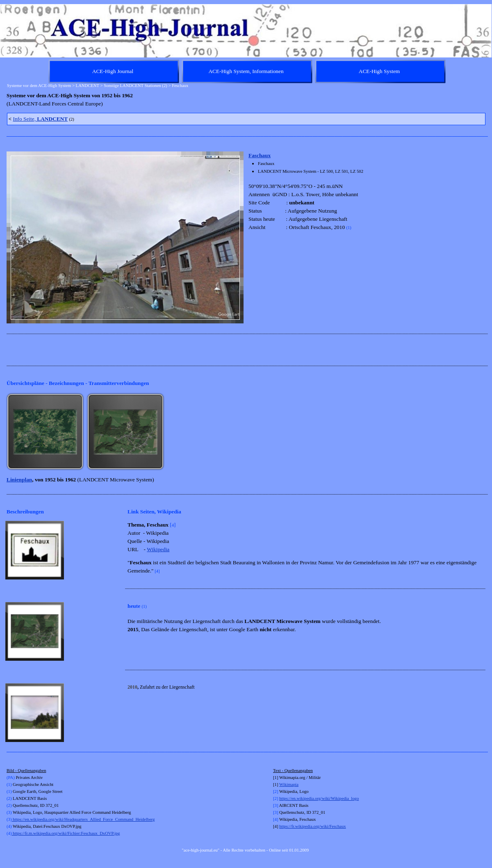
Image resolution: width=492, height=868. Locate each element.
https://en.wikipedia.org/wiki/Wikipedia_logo (319, 798)
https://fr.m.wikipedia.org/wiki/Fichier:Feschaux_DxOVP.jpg (66, 833)
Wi (282, 784)
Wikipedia (158, 549)
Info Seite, (40, 119)
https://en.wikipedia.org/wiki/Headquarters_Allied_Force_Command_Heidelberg (83, 819)
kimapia (292, 784)
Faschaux (260, 155)
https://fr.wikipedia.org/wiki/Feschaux (313, 826)
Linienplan (19, 480)
